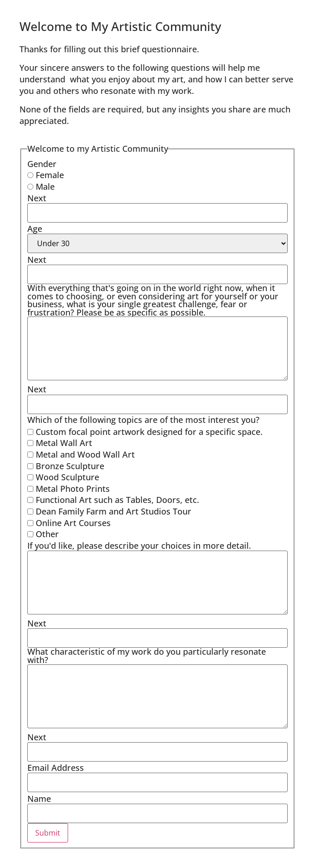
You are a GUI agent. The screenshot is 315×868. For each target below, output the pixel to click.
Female (46, 175)
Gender (42, 164)
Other (43, 534)
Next (37, 198)
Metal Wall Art (60, 443)
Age (35, 229)
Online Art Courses (69, 523)
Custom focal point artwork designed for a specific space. (145, 432)
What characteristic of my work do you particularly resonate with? (147, 656)
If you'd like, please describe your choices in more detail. (139, 546)
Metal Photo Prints (69, 489)
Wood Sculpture (63, 477)
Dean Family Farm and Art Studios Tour (109, 512)
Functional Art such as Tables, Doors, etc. (113, 500)
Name (39, 799)
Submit (48, 833)
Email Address (56, 768)
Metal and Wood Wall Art (81, 455)
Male (41, 187)
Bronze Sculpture (66, 466)
